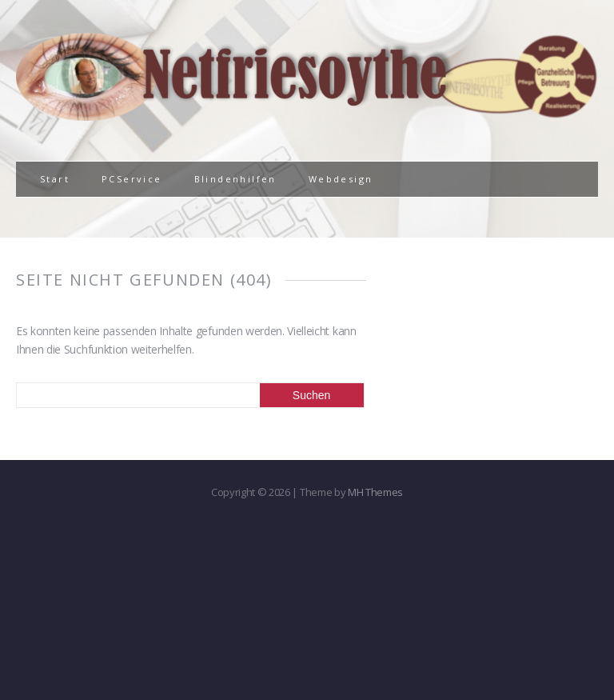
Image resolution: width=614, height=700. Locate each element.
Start (55, 179)
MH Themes (375, 492)
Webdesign (341, 179)
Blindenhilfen (235, 179)
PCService (132, 179)
